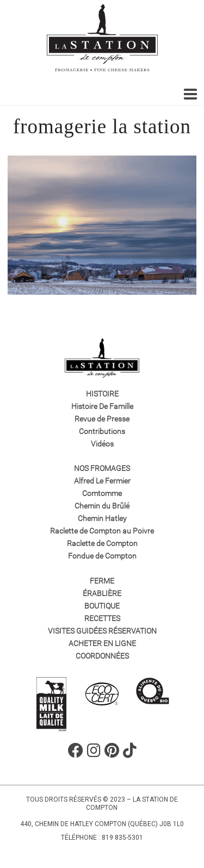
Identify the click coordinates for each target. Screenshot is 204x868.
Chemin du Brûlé (102, 506)
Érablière (102, 593)
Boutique (102, 606)
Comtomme (102, 493)
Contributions (102, 431)
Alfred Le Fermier (102, 481)
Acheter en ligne (102, 643)
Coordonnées (102, 656)
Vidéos (102, 444)
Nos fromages (102, 468)
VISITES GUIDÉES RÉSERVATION (102, 631)
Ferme (102, 581)
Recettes (102, 618)
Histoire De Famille (102, 406)
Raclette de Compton (102, 543)
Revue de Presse (102, 419)
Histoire (102, 394)
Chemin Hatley (102, 518)
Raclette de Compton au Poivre (102, 531)
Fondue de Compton (102, 556)
